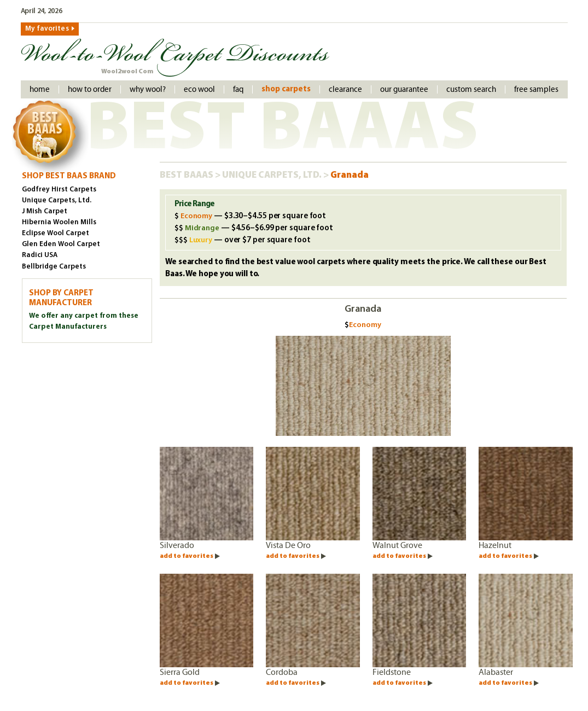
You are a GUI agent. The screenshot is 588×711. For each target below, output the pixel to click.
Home (40, 89)
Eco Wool (199, 89)
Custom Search (471, 89)
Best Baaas (187, 175)
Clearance (345, 89)
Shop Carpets (286, 89)
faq (238, 89)
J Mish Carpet (45, 211)
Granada (350, 175)
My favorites (47, 29)
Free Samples (536, 89)
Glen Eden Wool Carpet (61, 244)
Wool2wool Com (127, 72)
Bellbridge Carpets (54, 267)
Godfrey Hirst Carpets (59, 190)
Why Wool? (148, 89)
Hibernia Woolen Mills (59, 222)
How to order (90, 89)
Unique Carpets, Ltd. (273, 175)
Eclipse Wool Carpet (56, 233)
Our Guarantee (404, 89)
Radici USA (40, 255)
